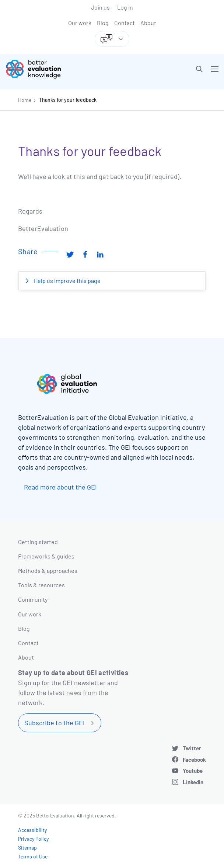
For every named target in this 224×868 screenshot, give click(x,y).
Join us (100, 7)
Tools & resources (41, 585)
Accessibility (32, 830)
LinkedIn (193, 782)
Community (33, 599)
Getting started (38, 542)
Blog (103, 23)
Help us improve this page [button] (67, 281)
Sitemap (27, 848)
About (148, 23)
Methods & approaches (48, 570)
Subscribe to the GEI (55, 723)
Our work (80, 23)
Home (25, 100)
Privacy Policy (33, 839)
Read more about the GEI (60, 487)
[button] (199, 69)
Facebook (194, 760)
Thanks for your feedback (68, 100)
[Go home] (62, 69)
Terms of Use (33, 856)
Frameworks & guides (46, 556)
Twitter (192, 748)
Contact (125, 23)
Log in (125, 7)
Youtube (193, 771)
